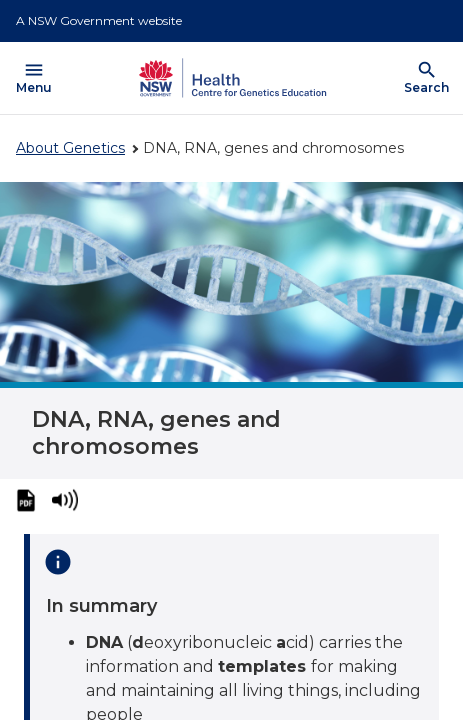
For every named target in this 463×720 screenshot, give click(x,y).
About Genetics (70, 148)
